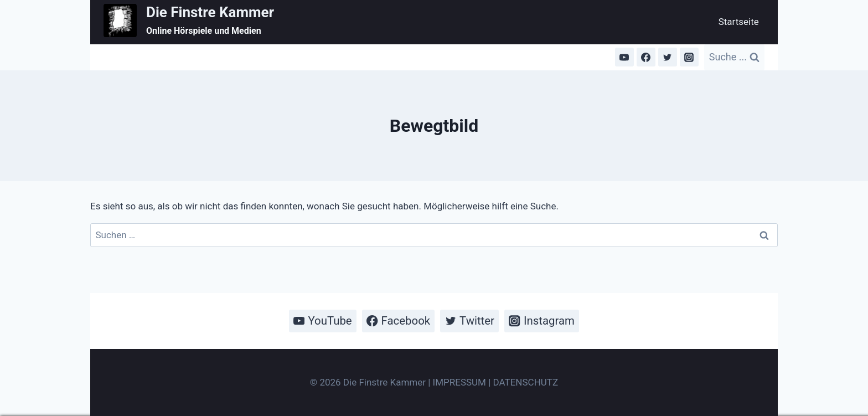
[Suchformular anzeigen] (734, 57)
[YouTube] (624, 57)
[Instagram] (689, 57)
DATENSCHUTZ (526, 382)
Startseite (739, 22)
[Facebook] (646, 57)
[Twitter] (668, 57)
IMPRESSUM (459, 382)
